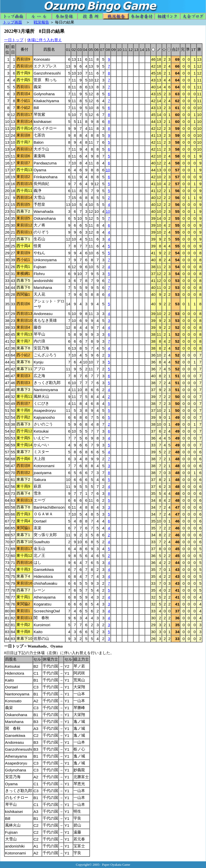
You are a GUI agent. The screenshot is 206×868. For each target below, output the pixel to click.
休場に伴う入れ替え (45, 40)
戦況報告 (41, 22)
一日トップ (14, 40)
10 (108, 170)
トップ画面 (12, 22)
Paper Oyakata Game (116, 865)
